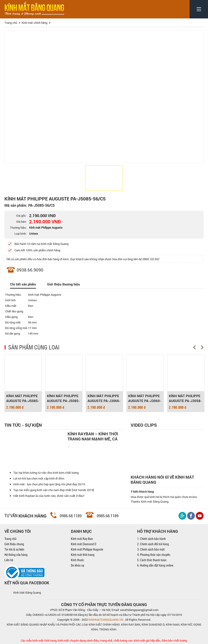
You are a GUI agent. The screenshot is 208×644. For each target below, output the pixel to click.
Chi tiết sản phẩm (23, 284)
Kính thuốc (77, 560)
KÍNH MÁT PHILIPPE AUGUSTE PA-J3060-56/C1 (145, 398)
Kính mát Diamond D (84, 544)
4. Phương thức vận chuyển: (154, 555)
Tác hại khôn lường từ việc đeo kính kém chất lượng (46, 473)
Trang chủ (10, 539)
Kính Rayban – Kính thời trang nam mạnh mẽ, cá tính (93, 436)
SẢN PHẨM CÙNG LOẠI (34, 347)
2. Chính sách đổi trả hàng (153, 544)
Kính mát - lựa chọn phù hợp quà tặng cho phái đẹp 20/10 (49, 484)
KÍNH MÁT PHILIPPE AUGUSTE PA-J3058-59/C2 (185, 398)
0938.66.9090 (30, 270)
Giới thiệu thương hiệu (63, 284)
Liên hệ (9, 560)
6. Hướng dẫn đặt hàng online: (155, 565)
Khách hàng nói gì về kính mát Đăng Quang (162, 480)
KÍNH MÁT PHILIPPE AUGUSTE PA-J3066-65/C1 (104, 398)
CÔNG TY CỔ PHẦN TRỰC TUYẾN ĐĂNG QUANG (104, 604)
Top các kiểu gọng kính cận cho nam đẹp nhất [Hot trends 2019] (54, 490)
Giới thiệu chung (14, 544)
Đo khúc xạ (78, 565)
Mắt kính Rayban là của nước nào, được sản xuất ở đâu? (49, 496)
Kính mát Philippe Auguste (87, 549)
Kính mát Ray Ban (82, 539)
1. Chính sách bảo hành (151, 539)
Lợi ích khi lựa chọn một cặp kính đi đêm (39, 478)
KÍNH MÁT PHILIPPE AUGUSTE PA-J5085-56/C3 (23, 398)
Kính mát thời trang (83, 555)
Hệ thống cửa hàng (16, 555)
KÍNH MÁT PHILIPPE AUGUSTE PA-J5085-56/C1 (63, 398)
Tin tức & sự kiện (14, 549)
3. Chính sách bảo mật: (151, 549)
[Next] (202, 347)
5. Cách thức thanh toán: (152, 560)
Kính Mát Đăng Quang (27, 592)
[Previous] (194, 347)
